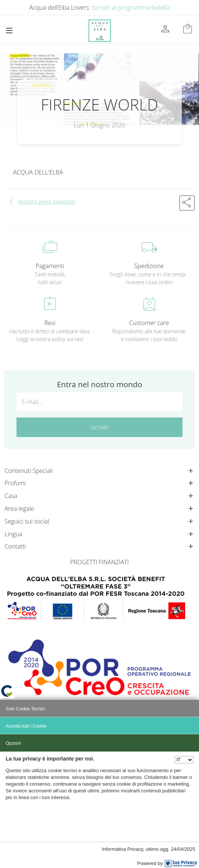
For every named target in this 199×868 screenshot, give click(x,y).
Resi (50, 323)
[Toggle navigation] (9, 31)
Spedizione (149, 266)
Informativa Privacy (123, 849)
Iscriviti (99, 427)
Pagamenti (50, 266)
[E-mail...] (99, 402)
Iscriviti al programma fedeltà (131, 7)
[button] (187, 203)
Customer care (149, 323)
